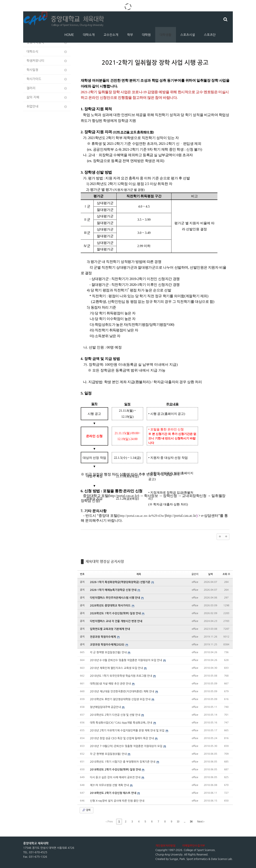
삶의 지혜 (47, 97)
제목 (139, 574)
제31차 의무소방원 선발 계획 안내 (110, 785)
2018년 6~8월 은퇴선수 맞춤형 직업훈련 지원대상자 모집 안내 (126, 660)
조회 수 (226, 574)
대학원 (146, 35)
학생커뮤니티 (47, 61)
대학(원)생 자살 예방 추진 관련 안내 (111, 684)
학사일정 (47, 70)
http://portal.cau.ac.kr (181, 516)
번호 (82, 574)
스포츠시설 (188, 35)
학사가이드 (47, 79)
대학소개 (89, 35)
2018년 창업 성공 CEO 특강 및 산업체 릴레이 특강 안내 (122, 738)
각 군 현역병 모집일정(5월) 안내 (109, 652)
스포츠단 (210, 35)
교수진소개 (111, 35)
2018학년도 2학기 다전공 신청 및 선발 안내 (115, 715)
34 (191, 822)
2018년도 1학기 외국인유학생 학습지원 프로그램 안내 (121, 676)
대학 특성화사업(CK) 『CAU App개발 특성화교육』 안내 (121, 723)
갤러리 (47, 88)
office (195, 582)
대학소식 (47, 52)
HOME (69, 35)
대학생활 (166, 35)
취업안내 (47, 107)
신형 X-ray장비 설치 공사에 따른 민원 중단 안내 (117, 801)
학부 (130, 35)
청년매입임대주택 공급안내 (106, 707)
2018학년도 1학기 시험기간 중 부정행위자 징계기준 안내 (123, 762)
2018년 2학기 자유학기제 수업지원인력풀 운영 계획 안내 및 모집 (127, 731)
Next (201, 822)
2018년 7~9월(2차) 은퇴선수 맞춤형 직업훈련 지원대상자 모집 (126, 746)
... (185, 822)
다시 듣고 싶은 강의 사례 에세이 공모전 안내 (116, 777)
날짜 (211, 574)
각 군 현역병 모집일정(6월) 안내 (109, 754)
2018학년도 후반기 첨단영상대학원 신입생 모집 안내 (121, 699)
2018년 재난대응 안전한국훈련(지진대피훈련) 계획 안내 (122, 691)
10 (178, 822)
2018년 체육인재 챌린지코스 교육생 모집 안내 (117, 668)
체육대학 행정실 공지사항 (105, 562)
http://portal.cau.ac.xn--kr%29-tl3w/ (142, 516)
